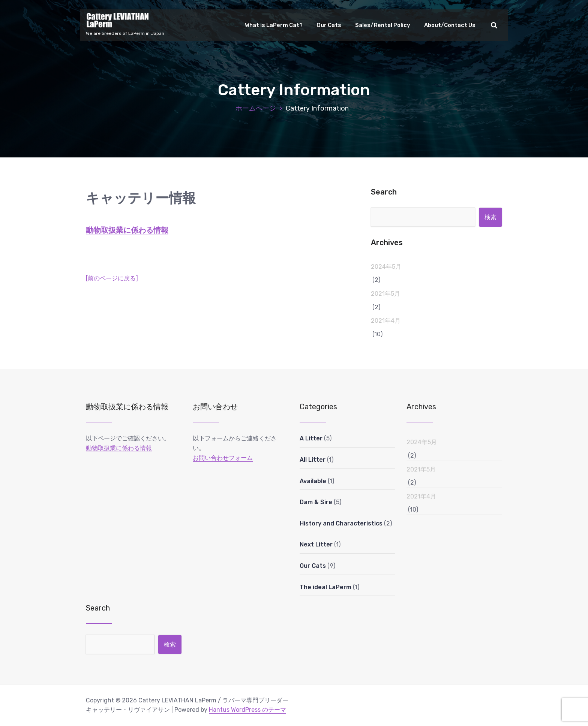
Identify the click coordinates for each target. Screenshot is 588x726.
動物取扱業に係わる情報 (127, 230)
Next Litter (316, 544)
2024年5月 (386, 267)
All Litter (313, 460)
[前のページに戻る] (112, 278)
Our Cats (329, 25)
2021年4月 (386, 321)
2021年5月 (385, 294)
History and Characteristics (341, 523)
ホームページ (256, 108)
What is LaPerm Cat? (274, 25)
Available (313, 481)
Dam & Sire (316, 502)
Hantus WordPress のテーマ (247, 710)
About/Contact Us (450, 25)
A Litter (311, 438)
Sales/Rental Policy (383, 25)
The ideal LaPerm (325, 587)
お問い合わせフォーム (223, 458)
